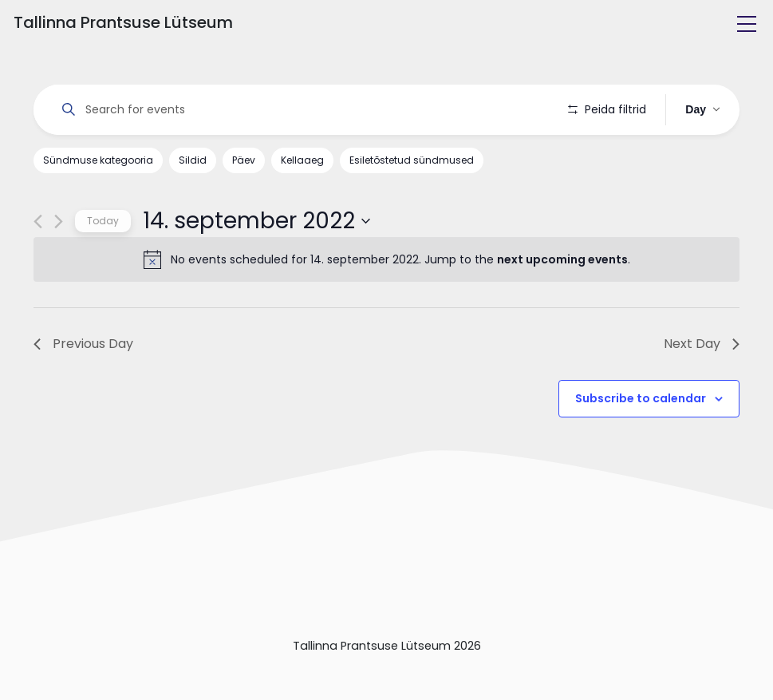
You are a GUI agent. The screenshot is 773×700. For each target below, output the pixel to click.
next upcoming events (562, 259)
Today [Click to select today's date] (103, 221)
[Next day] (59, 221)
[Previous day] (38, 221)
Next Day (702, 344)
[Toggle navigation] (747, 24)
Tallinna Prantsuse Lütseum (123, 22)
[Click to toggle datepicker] (256, 221)
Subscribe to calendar (641, 398)
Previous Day (83, 344)
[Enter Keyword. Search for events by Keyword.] (301, 110)
